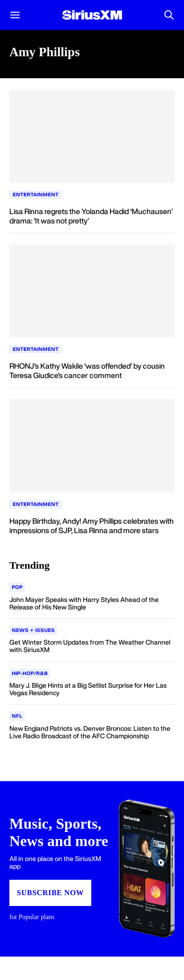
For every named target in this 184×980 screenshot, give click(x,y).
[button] (15, 15)
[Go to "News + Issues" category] (33, 631)
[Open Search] (169, 15)
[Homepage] (92, 15)
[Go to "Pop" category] (17, 587)
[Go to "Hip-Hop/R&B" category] (30, 674)
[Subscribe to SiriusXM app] (92, 869)
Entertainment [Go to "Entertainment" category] (36, 195)
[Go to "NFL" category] (17, 716)
